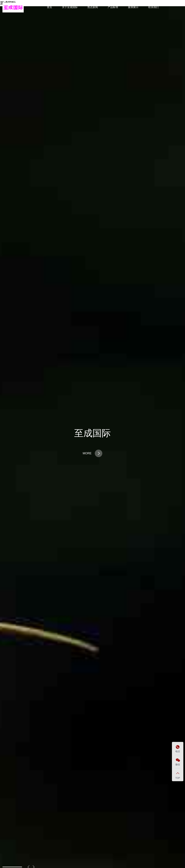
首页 (50, 7)
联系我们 (153, 7)
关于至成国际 (70, 7)
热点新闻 (93, 7)
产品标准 (113, 7)
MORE (92, 453)
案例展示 (133, 7)
